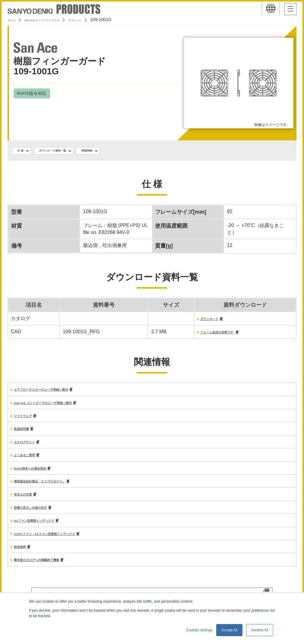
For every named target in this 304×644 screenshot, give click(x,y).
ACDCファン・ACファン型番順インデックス (63, 543)
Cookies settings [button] (199, 630)
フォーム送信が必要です (205, 335)
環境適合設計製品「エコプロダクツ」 (55, 489)
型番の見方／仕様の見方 (40, 516)
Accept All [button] (229, 630)
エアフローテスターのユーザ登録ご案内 (57, 393)
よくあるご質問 (31, 461)
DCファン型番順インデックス (46, 530)
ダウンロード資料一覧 (66, 151)
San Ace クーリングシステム (56, 20)
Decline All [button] (260, 630)
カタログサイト (31, 448)
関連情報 (113, 151)
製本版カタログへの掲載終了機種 (50, 571)
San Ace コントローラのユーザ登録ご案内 (60, 407)
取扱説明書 (26, 434)
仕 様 (23, 151)
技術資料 (24, 557)
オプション (103, 20)
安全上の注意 (28, 502)
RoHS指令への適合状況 (40, 475)
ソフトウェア (28, 420)
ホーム (14, 20)
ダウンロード (192, 321)
